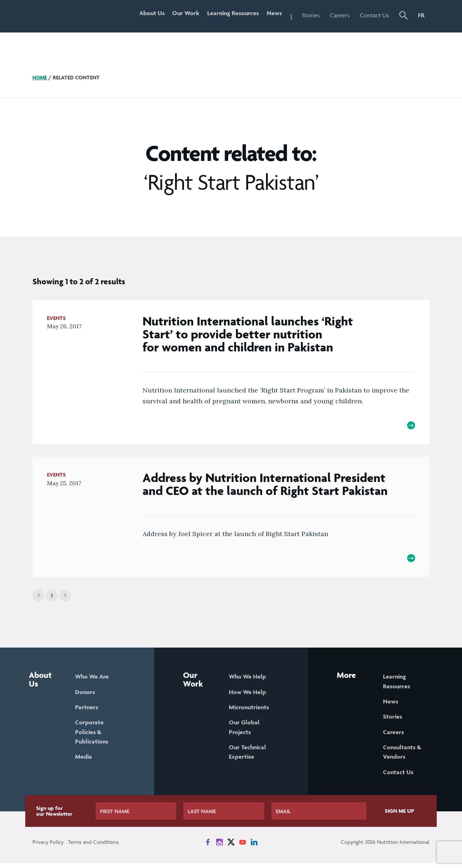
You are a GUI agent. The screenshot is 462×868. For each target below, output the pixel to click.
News (273, 15)
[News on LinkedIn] (254, 847)
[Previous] (38, 599)
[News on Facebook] (208, 847)
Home (40, 77)
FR (421, 15)
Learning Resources (230, 15)
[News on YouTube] (243, 847)
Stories (311, 15)
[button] (404, 16)
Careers (340, 15)
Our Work (180, 15)
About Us (144, 15)
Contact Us (374, 15)
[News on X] (231, 847)
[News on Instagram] (219, 847)
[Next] (65, 599)
